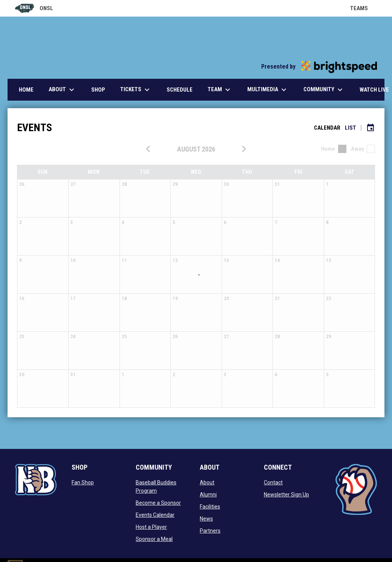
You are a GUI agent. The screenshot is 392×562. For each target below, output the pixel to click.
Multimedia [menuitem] (268, 90)
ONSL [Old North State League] (34, 8)
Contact (273, 482)
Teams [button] (364, 8)
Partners (210, 531)
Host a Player (151, 527)
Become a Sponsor (158, 503)
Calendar (327, 128)
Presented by (319, 67)
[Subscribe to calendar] (371, 128)
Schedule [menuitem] (180, 90)
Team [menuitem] (220, 90)
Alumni (208, 495)
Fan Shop (83, 482)
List (351, 128)
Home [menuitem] (26, 90)
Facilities (210, 507)
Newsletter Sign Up (286, 495)
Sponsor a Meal (154, 539)
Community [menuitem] (324, 90)
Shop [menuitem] (98, 90)
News (206, 519)
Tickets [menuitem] (136, 90)
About (207, 482)
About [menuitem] (62, 90)
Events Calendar (155, 515)
